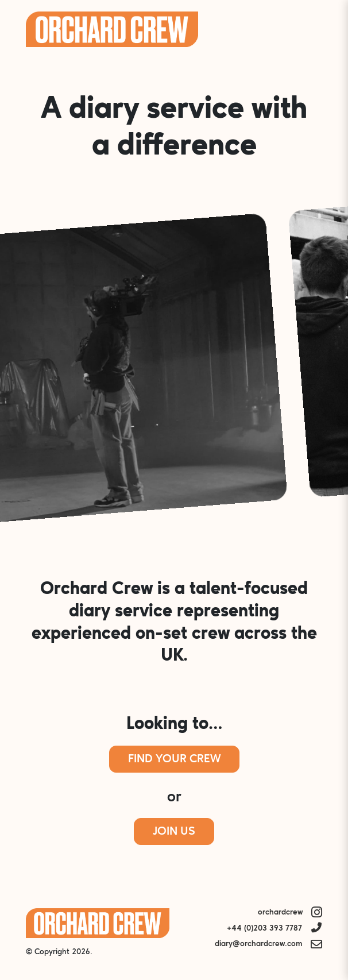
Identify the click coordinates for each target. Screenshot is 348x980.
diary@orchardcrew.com (258, 944)
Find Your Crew (174, 759)
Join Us (174, 832)
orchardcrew (280, 913)
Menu (307, 29)
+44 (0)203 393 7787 (264, 929)
